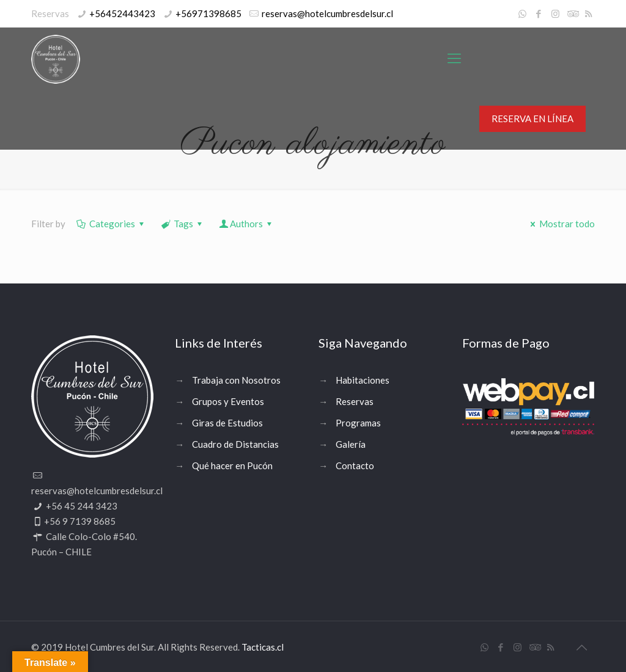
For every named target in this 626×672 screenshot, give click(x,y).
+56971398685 (208, 13)
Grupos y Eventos (228, 401)
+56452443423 (122, 13)
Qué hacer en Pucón (232, 466)
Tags (182, 224)
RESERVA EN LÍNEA (532, 119)
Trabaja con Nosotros (236, 380)
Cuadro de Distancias (235, 444)
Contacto (355, 466)
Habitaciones (363, 380)
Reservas (355, 401)
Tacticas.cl (263, 647)
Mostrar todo (561, 224)
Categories (111, 224)
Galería (351, 444)
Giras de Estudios (227, 423)
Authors (246, 224)
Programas (358, 423)
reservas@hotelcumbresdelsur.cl (327, 13)
